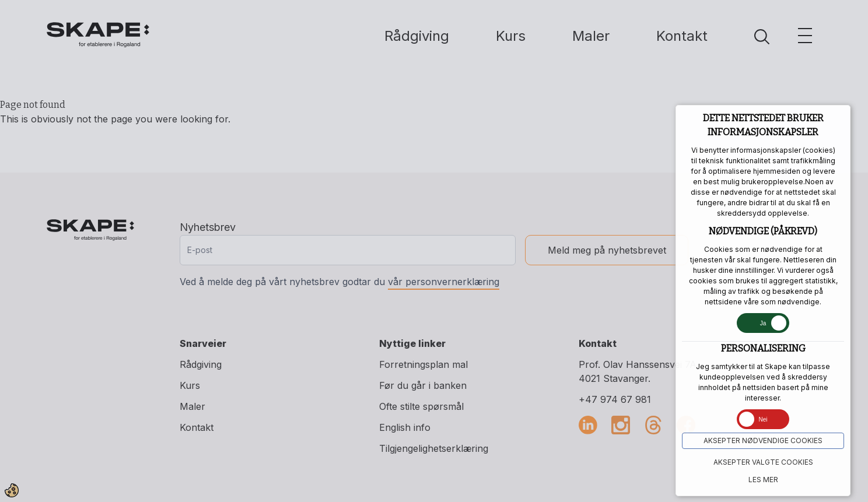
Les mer (763, 480)
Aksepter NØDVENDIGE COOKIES (763, 440)
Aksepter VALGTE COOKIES (763, 462)
